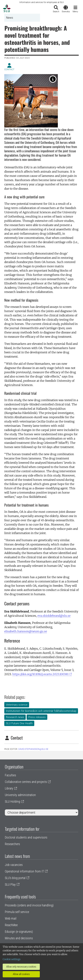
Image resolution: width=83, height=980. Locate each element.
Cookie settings (12, 959)
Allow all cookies (21, 974)
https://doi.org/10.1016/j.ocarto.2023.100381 (40, 674)
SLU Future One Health (19, 723)
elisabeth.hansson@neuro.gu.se (26, 631)
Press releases (37, 717)
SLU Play (10, 884)
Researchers (12, 844)
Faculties (10, 775)
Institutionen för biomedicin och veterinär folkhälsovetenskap (41, 711)
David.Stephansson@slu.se (33, 749)
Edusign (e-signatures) (19, 932)
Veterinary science (17, 705)
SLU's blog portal (15, 878)
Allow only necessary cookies (21, 967)
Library (9, 788)
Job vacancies (14, 865)
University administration (20, 795)
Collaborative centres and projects (26, 782)
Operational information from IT (24, 871)
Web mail (11, 918)
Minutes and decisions (19, 938)
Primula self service (17, 912)
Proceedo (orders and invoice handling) (29, 905)
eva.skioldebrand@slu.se (54, 616)
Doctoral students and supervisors (26, 837)
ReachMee (11, 925)
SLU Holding (12, 801)
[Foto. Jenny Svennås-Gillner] (53, 79)
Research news (15, 717)
